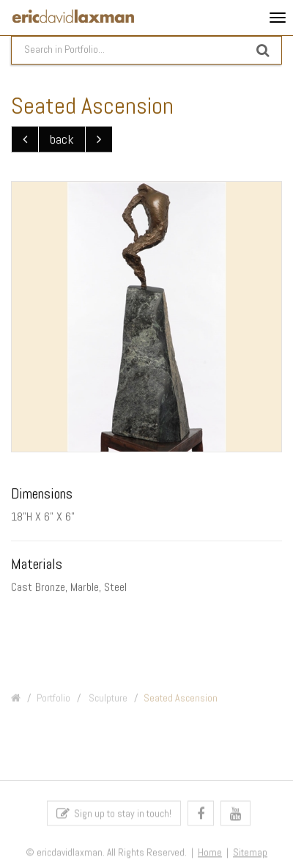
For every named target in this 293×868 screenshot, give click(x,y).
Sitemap (250, 855)
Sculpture (107, 702)
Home (210, 855)
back (62, 140)
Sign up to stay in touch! (114, 816)
